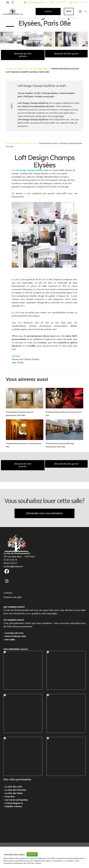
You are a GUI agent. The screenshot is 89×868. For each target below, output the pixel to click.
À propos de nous (14, 633)
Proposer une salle (13, 597)
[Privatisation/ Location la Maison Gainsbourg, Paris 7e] (23, 756)
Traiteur (18, 806)
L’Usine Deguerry (14, 803)
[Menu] (80, 12)
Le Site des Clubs (14, 793)
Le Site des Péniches (16, 790)
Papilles (9, 806)
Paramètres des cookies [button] (14, 854)
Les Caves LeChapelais (17, 800)
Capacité (21, 69)
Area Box (10, 797)
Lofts (38, 93)
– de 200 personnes (30, 143)
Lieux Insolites (26, 93)
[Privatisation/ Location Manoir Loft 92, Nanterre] (66, 713)
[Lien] (13, 12)
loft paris (29, 97)
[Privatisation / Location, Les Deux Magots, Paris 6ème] (66, 670)
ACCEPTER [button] (32, 854)
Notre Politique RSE (15, 636)
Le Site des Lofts (14, 787)
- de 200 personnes (39, 69)
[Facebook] (8, 2)
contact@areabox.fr (13, 567)
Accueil (10, 69)
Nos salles (10, 640)
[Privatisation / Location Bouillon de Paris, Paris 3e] (66, 756)
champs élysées (50, 93)
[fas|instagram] (7, 581)
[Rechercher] (86, 12)
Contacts (8, 593)
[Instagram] (13, 2)
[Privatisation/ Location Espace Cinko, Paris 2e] (23, 713)
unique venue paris (45, 97)
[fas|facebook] (7, 571)
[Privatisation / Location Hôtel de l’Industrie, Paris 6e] (23, 670)
